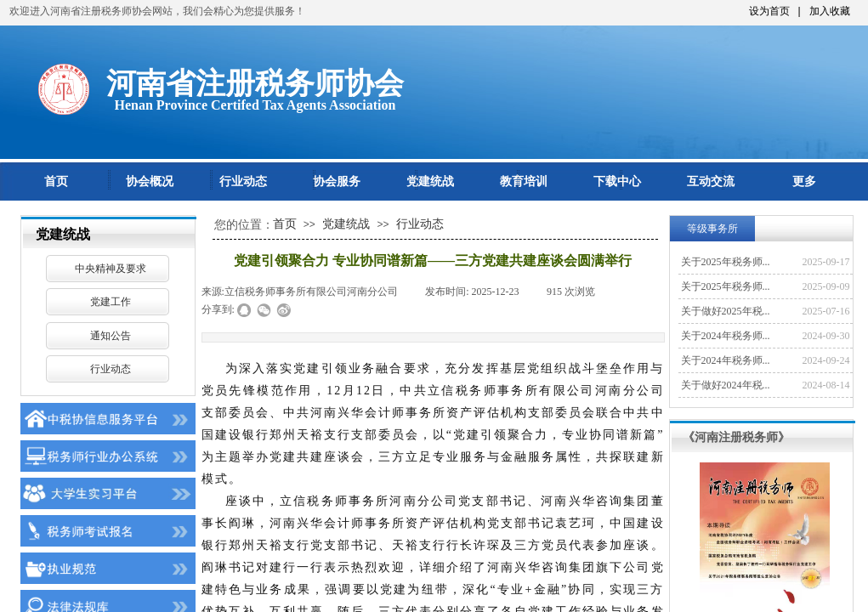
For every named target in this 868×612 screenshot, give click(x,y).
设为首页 (769, 11)
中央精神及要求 (111, 269)
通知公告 (111, 336)
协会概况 (150, 181)
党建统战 (430, 181)
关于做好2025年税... (726, 311)
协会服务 (337, 181)
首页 (56, 181)
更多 (804, 181)
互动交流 (711, 181)
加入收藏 (830, 11)
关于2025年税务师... (726, 262)
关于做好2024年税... (726, 385)
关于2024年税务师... (726, 336)
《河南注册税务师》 (736, 437)
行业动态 (243, 181)
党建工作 (111, 302)
